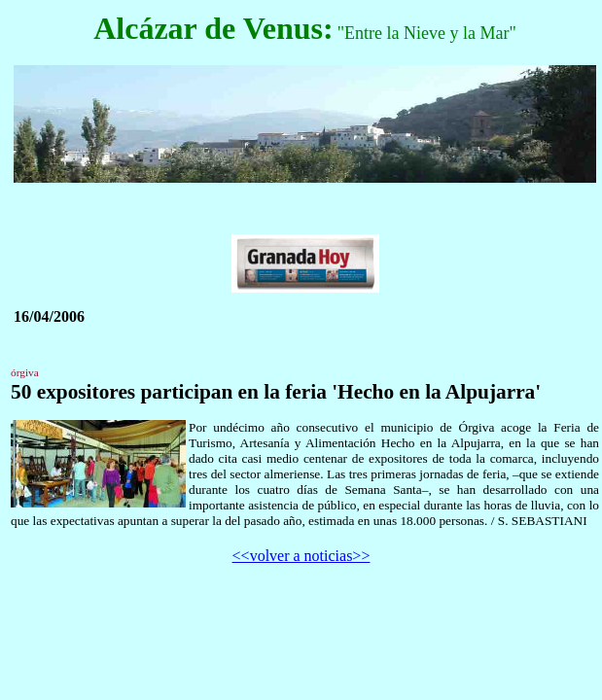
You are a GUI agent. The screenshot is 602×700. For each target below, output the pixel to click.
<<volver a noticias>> (301, 556)
